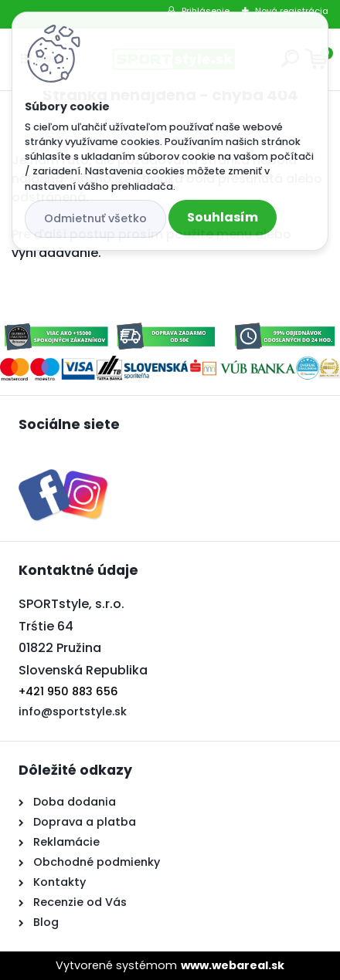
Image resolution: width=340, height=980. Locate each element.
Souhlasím (223, 217)
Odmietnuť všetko (95, 218)
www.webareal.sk (233, 965)
